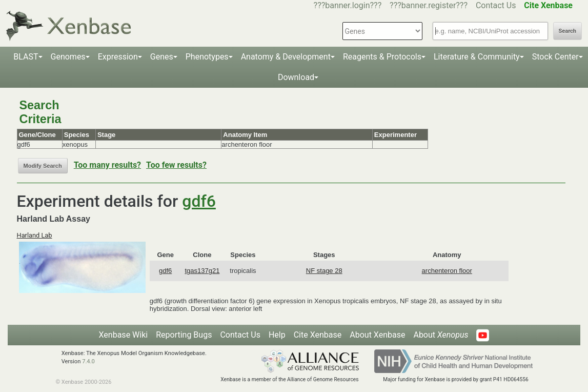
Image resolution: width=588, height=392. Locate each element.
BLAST (26, 57)
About (441, 335)
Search (567, 31)
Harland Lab (35, 235)
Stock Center (555, 57)
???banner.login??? (348, 5)
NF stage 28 (324, 271)
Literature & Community (477, 57)
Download (296, 77)
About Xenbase (377, 335)
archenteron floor (447, 271)
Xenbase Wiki (124, 335)
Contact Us (496, 5)
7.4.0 (88, 361)
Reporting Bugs (184, 335)
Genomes (68, 57)
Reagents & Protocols (382, 57)
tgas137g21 (202, 271)
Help (277, 335)
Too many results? (107, 165)
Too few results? (176, 165)
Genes (162, 57)
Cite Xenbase (318, 335)
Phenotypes (207, 57)
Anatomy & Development (286, 57)
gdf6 (199, 201)
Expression (118, 57)
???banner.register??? (429, 5)
